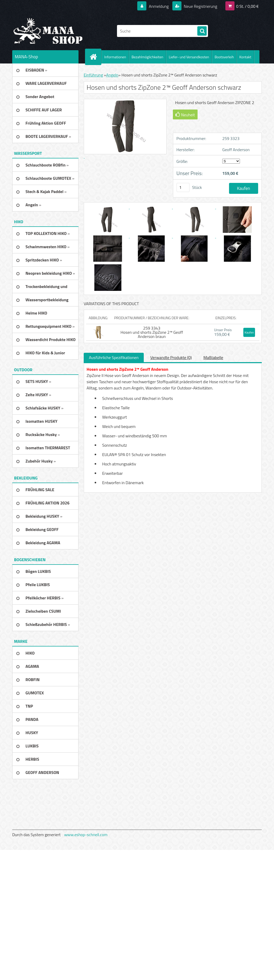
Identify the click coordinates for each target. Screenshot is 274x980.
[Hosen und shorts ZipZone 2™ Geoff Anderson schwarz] (108, 207)
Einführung (93, 75)
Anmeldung (159, 6)
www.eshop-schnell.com (86, 835)
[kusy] (183, 187)
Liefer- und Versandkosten (189, 57)
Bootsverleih (224, 57)
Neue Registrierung (200, 6)
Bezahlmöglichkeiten (147, 57)
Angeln (112, 75)
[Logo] (48, 31)
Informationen (115, 57)
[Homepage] (95, 57)
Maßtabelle (213, 357)
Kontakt (245, 57)
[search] (202, 31)
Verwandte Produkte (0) (171, 357)
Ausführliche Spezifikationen (114, 357)
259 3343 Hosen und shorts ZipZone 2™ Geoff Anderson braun (152, 332)
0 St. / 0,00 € (247, 6)
